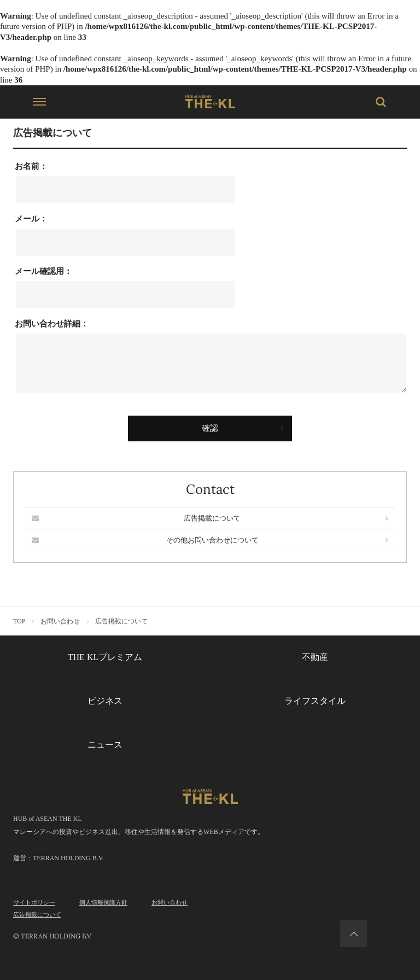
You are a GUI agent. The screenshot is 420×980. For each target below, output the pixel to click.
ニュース (105, 745)
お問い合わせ (170, 902)
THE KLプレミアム (105, 657)
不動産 (315, 657)
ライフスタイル (315, 701)
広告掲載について (210, 518)
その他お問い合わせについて (210, 540)
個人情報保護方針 (103, 902)
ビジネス (105, 701)
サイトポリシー (34, 902)
